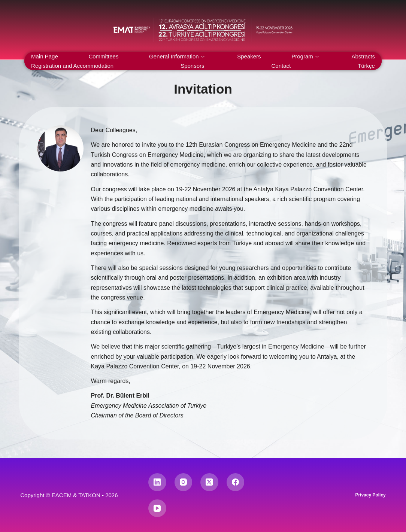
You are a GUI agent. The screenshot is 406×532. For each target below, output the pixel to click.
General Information (177, 56)
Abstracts (363, 56)
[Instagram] (184, 482)
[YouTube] (157, 508)
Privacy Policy (370, 495)
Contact (281, 66)
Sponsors (192, 66)
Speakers (249, 56)
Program (305, 56)
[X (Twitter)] (209, 482)
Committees (103, 56)
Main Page (45, 56)
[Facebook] (236, 482)
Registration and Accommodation (72, 66)
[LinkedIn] (157, 482)
